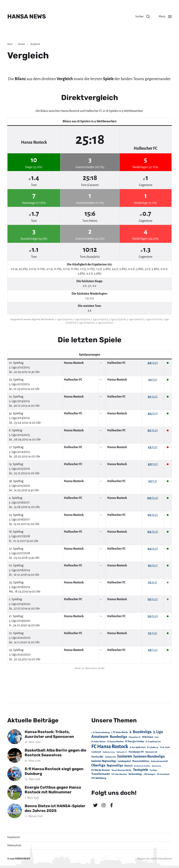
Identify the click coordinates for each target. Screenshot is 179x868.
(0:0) (153, 430)
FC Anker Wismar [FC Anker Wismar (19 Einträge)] (99, 742)
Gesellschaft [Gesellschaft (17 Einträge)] (96, 752)
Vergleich (35, 44)
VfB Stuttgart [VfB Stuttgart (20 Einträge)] (149, 774)
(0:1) (153, 413)
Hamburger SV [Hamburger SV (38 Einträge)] (136, 752)
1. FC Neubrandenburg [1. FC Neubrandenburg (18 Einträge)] (101, 732)
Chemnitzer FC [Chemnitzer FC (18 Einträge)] (135, 737)
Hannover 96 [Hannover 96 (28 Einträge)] (151, 752)
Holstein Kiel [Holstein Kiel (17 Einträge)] (110, 757)
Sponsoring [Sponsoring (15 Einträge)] (156, 766)
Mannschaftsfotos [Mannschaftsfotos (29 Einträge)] (141, 761)
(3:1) (153, 380)
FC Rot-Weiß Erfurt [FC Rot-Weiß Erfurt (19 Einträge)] (138, 747)
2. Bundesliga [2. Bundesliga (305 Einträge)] (140, 732)
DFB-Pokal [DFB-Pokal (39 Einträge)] (148, 737)
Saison (21, 44)
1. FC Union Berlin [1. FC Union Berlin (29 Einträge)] (120, 732)
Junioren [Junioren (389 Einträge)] (125, 756)
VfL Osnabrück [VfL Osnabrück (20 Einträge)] (163, 774)
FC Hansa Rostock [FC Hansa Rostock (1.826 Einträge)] (110, 747)
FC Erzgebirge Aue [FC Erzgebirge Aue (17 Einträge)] (153, 742)
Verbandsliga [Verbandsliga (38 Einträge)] (135, 774)
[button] (142, 16)
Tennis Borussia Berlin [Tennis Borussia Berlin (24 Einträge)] (121, 770)
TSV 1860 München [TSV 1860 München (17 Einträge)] (119, 774)
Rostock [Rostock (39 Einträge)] (128, 766)
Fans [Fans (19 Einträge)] (157, 737)
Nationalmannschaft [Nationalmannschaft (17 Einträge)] (159, 761)
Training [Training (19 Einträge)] (153, 770)
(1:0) (153, 447)
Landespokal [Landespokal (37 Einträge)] (124, 761)
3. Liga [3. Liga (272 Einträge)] (158, 732)
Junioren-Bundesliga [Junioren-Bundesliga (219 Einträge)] (149, 756)
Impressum (14, 837)
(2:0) (153, 363)
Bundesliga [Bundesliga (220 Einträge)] (118, 737)
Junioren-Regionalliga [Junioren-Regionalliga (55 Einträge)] (104, 761)
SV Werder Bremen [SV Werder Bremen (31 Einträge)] (101, 770)
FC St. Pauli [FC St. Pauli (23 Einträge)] (165, 747)
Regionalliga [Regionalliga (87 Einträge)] (115, 766)
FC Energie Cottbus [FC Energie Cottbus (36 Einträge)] (135, 741)
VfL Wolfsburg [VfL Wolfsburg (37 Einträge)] (99, 778)
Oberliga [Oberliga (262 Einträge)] (98, 765)
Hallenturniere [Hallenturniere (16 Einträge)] (109, 752)
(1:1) (153, 481)
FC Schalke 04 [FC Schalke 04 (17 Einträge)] (153, 747)
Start (10, 44)
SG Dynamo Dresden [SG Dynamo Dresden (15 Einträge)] (142, 766)
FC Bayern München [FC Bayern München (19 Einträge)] (115, 742)
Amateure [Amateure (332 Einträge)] (100, 737)
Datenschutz (14, 845)
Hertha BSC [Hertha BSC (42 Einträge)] (97, 757)
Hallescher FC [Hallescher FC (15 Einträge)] (122, 752)
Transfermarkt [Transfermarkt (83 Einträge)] (101, 774)
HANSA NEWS (27, 16)
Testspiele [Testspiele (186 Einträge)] (141, 770)
